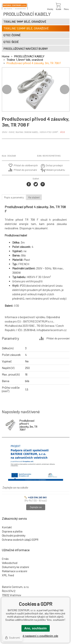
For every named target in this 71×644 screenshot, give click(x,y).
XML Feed (8, 575)
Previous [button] (7, 89)
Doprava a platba (12, 531)
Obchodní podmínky (14, 535)
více (63, 132)
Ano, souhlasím (35, 628)
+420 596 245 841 (36, 497)
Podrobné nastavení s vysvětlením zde (35, 636)
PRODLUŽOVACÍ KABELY (29, 56)
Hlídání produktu (55, 170)
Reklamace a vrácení (15, 571)
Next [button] (65, 89)
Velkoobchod (10, 563)
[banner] (15, 7)
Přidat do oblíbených (26, 165)
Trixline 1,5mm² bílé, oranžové (25, 60)
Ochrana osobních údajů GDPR (20, 540)
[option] (36, 89)
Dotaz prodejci (54, 165)
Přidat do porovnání (25, 170)
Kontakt (7, 527)
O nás (5, 559)
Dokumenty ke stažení (15, 567)
